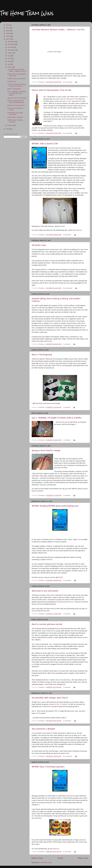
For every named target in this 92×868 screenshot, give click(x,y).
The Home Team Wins (27, 13)
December (11, 42)
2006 (8, 129)
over (65, 126)
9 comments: (67, 235)
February (11, 125)
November (11, 44)
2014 (8, 25)
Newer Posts (37, 858)
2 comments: (67, 721)
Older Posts (83, 858)
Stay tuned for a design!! (43, 729)
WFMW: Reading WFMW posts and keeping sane (55, 506)
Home (60, 858)
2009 (8, 33)
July (9, 56)
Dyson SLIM (67, 101)
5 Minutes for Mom (72, 99)
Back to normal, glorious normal (47, 624)
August (10, 53)
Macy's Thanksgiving (42, 354)
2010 (8, 31)
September (11, 50)
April (9, 64)
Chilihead (61, 602)
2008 (8, 36)
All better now (39, 245)
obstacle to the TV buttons (58, 704)
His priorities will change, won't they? (50, 698)
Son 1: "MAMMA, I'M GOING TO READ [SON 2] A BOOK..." (57, 418)
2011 (8, 28)
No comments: (68, 82)
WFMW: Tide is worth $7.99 (45, 144)
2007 (8, 39)
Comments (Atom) (46, 862)
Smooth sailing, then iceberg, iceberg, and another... (17, 85)
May (9, 61)
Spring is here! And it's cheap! (46, 450)
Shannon (79, 230)
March (10, 67)
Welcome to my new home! (45, 591)
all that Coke (44, 363)
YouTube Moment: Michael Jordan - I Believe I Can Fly (58, 29)
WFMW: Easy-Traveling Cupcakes (48, 767)
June (9, 59)
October (10, 47)
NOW (61, 577)
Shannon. (56, 849)
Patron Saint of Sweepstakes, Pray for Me (52, 90)
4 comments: (67, 580)
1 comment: (67, 344)
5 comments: (67, 852)
